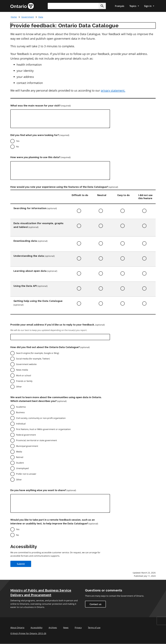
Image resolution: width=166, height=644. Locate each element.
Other (19, 387)
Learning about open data (30, 271)
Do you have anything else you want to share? (38, 490)
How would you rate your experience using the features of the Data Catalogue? (59, 187)
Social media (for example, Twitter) (33, 359)
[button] (102, 6)
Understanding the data (29, 256)
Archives (53, 628)
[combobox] (77, 6)
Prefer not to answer (26, 474)
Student (20, 463)
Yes (18, 141)
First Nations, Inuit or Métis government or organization (43, 429)
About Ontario (17, 628)
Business (20, 412)
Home (14, 17)
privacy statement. (113, 90)
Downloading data (25, 241)
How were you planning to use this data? (35, 157)
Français (120, 6)
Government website (26, 364)
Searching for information (30, 208)
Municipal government (27, 446)
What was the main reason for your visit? (35, 106)
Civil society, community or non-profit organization (41, 418)
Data (41, 17)
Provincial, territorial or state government (37, 440)
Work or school (24, 375)
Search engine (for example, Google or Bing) (38, 353)
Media (19, 452)
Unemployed (22, 468)
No (18, 147)
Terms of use (94, 628)
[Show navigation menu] (134, 6)
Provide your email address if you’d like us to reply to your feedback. (53, 325)
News (66, 628)
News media (22, 370)
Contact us (96, 604)
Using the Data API (25, 286)
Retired (20, 457)
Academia (21, 407)
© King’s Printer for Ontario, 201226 (28, 633)
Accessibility (37, 628)
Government (28, 17)
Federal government (26, 435)
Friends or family (24, 381)
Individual (21, 424)
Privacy (78, 628)
